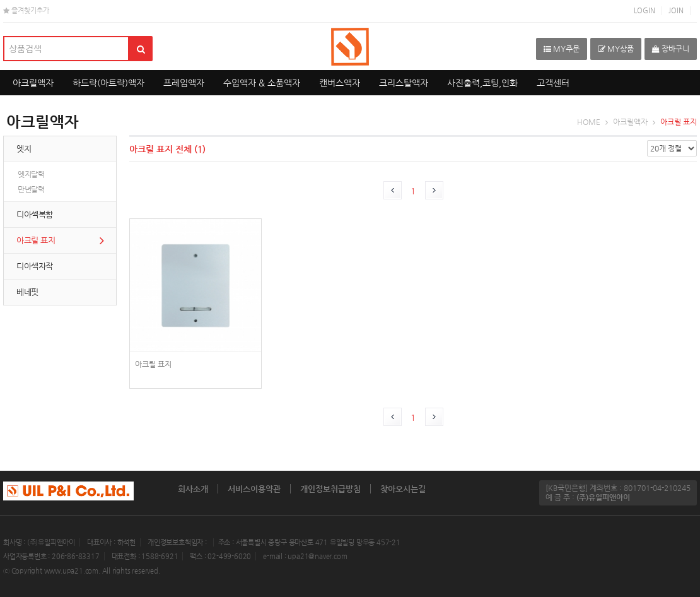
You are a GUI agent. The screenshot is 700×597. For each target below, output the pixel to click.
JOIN (676, 10)
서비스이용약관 (254, 489)
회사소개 (193, 489)
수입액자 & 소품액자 (262, 83)
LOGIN (645, 10)
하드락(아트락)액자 (108, 83)
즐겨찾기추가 (26, 10)
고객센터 (553, 83)
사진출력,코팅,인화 (482, 83)
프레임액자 (184, 83)
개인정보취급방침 (330, 489)
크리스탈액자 (404, 83)
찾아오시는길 (403, 489)
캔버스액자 (340, 83)
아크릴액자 (33, 83)
